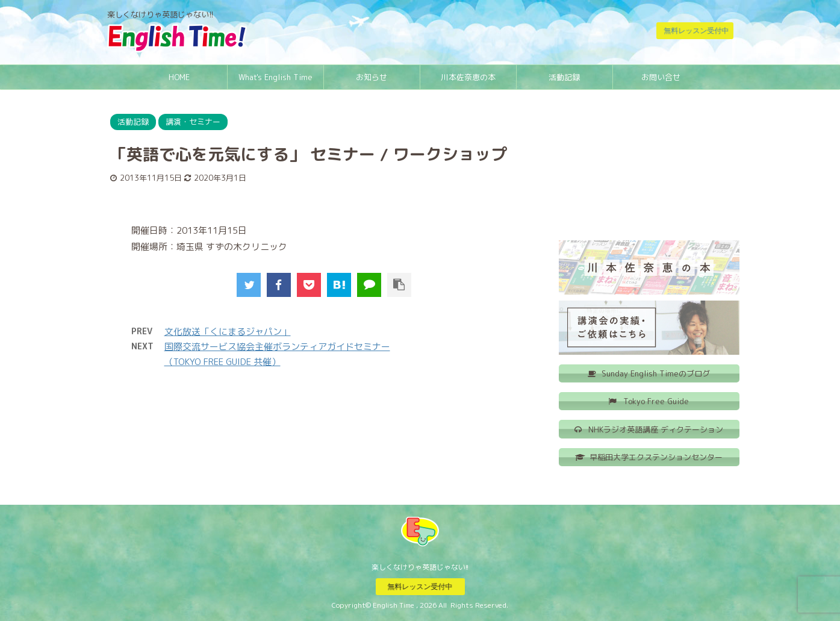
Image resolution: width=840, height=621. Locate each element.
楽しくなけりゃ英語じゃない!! (420, 566)
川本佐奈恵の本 (468, 77)
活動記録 (564, 77)
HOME (179, 77)
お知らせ (372, 77)
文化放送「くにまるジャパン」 (228, 332)
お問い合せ (661, 77)
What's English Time (275, 77)
